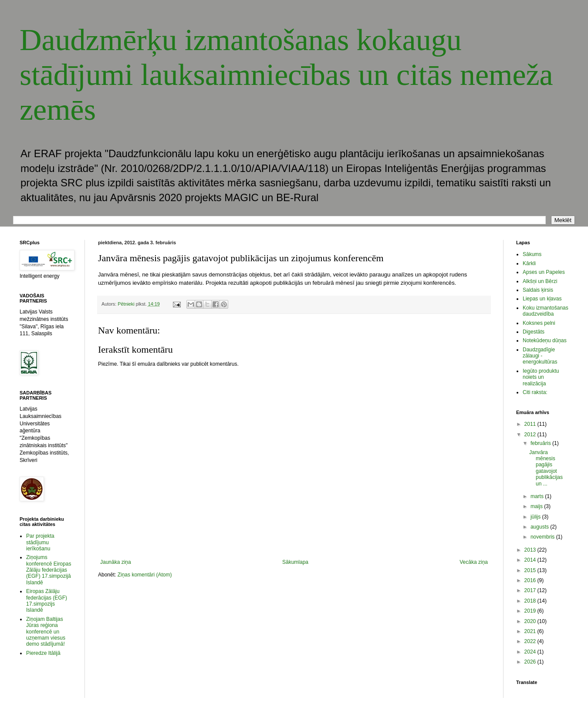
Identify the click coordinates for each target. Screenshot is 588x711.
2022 (531, 641)
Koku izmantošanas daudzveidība (546, 311)
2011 (531, 424)
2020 (531, 621)
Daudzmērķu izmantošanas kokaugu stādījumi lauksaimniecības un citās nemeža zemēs (286, 75)
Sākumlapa (295, 562)
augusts (540, 527)
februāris (541, 443)
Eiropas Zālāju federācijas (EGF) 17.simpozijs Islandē (47, 601)
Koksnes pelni (539, 323)
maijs (537, 506)
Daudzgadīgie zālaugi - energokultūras (540, 356)
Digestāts (534, 332)
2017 (531, 590)
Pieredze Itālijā (43, 653)
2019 (531, 611)
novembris (543, 537)
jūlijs (536, 517)
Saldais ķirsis (538, 290)
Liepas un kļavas (542, 299)
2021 (531, 631)
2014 (531, 560)
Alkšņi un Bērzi (540, 281)
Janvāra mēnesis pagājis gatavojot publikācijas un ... (546, 468)
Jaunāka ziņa (116, 562)
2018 (531, 601)
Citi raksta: (535, 392)
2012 (531, 435)
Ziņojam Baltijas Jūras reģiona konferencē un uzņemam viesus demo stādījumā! (46, 632)
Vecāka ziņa (474, 562)
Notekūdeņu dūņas (545, 340)
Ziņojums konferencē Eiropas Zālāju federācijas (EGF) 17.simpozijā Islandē (49, 570)
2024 (531, 652)
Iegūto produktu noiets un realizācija (541, 377)
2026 (531, 662)
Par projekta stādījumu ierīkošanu (40, 542)
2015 (531, 570)
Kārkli (529, 263)
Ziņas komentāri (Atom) (145, 575)
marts (538, 496)
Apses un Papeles (544, 272)
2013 (531, 550)
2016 (531, 580)
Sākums (532, 254)
